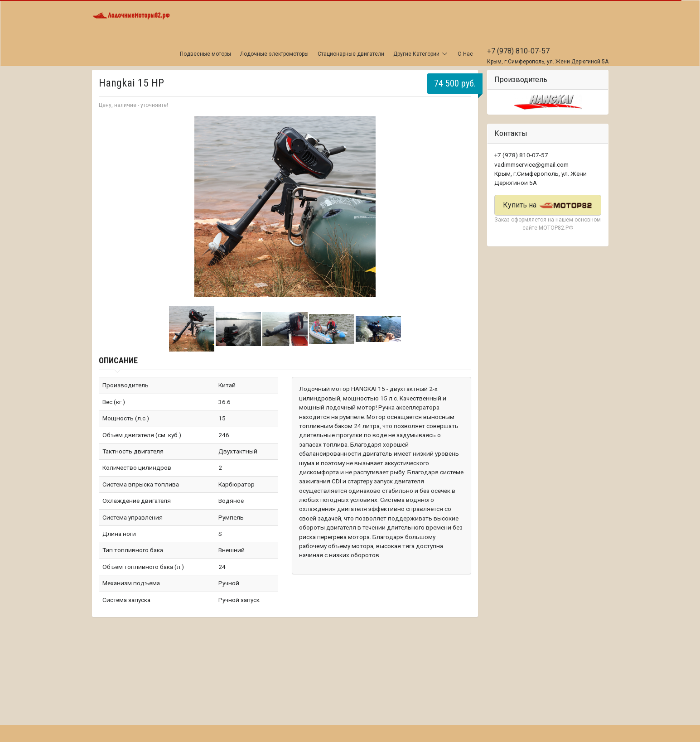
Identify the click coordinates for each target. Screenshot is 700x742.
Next (459, 207)
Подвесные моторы (205, 54)
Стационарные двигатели (351, 54)
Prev (111, 207)
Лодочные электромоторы (274, 54)
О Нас (465, 54)
